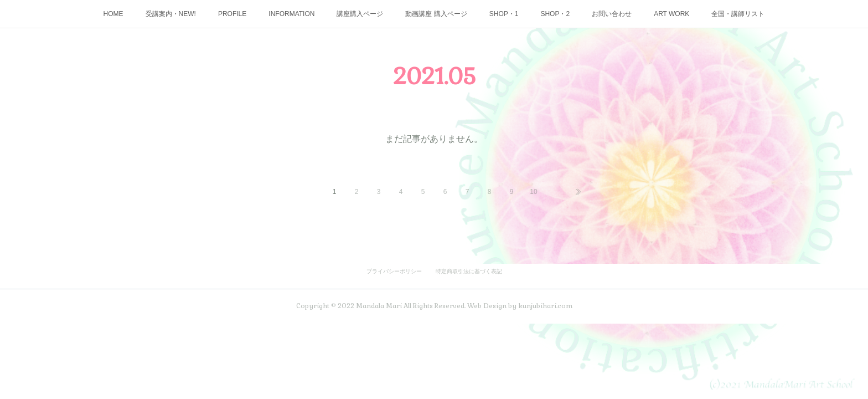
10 (533, 192)
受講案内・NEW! (171, 14)
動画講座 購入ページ (436, 14)
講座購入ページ (360, 14)
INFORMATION (291, 14)
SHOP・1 (504, 14)
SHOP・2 (555, 14)
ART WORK (671, 14)
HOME (113, 14)
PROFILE (232, 14)
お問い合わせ (612, 14)
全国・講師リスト (738, 14)
